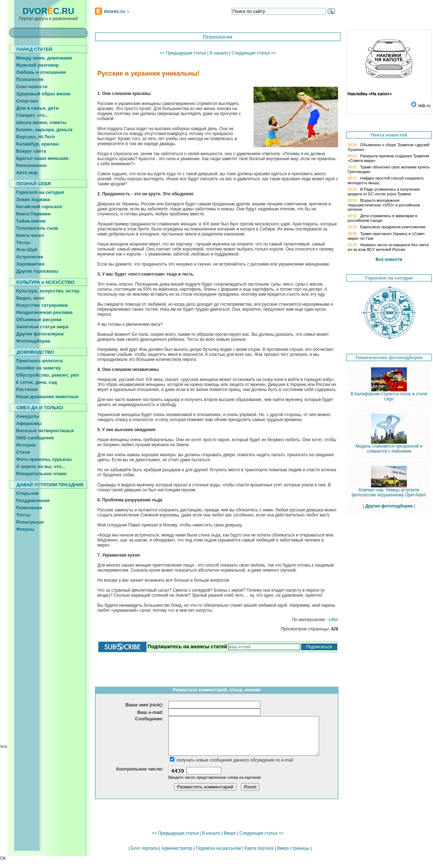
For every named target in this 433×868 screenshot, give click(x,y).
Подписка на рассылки (218, 848)
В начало (219, 53)
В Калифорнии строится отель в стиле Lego (389, 394)
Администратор (177, 848)
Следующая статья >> (254, 53)
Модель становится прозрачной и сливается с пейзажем (389, 447)
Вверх (230, 833)
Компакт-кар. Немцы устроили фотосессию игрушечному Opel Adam (389, 490)
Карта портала (259, 848)
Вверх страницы (293, 848)
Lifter (333, 620)
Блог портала (145, 848)
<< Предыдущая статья (183, 53)
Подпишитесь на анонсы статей (187, 647)
